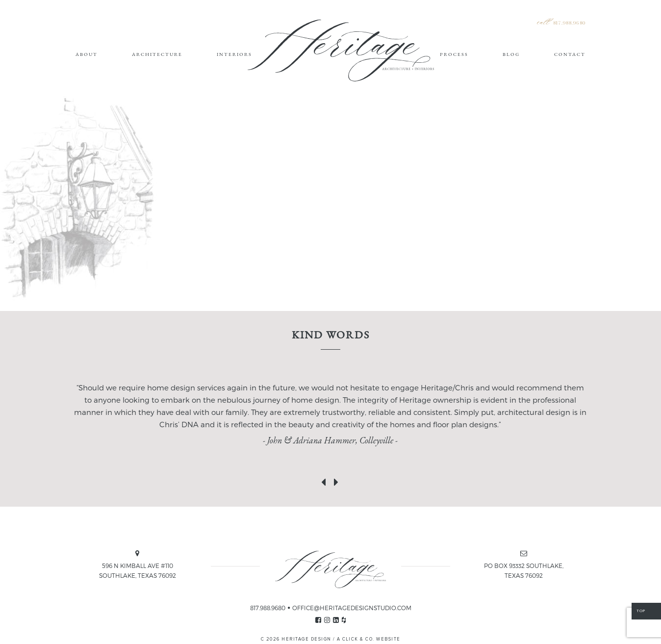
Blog (511, 54)
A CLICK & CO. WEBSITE (369, 639)
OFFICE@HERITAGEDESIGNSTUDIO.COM (352, 608)
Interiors (234, 54)
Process (454, 54)
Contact (570, 54)
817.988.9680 (569, 23)
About (87, 54)
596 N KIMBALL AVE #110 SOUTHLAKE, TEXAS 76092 (138, 570)
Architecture (157, 54)
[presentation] (324, 480)
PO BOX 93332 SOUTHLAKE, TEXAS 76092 (524, 570)
